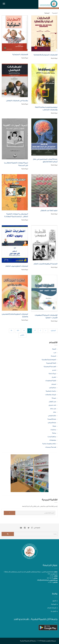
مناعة (54, 433)
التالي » (22, 335)
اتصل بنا (53, 611)
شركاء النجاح (52, 608)
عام (55, 412)
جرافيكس (53, 388)
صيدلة (54, 398)
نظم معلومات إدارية (49, 444)
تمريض (54, 384)
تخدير (54, 370)
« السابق (53, 331)
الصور (54, 601)
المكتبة (54, 604)
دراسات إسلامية (51, 391)
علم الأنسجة (52, 419)
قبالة (54, 426)
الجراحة (53, 356)
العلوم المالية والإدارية (49, 360)
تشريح (54, 377)
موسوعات (53, 440)
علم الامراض (52, 423)
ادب (55, 353)
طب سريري (52, 405)
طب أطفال (52, 402)
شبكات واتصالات (51, 395)
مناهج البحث (52, 437)
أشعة (54, 349)
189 (18, 331)
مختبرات (53, 430)
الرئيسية (55, 13)
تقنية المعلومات (51, 381)
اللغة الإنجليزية (51, 363)
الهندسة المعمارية (50, 367)
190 (12, 331)
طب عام (53, 409)
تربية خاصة (52, 374)
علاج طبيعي (52, 416)
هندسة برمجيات (51, 447)
